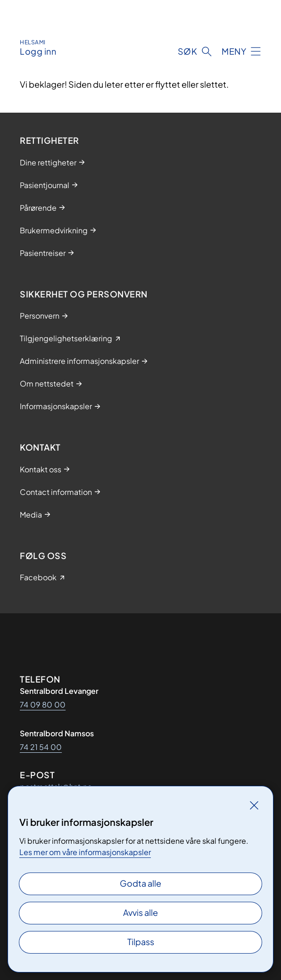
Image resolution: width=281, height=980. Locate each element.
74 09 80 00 (43, 704)
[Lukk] (254, 805)
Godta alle (140, 883)
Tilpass (141, 942)
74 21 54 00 (41, 747)
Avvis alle (140, 912)
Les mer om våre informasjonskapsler (85, 852)
